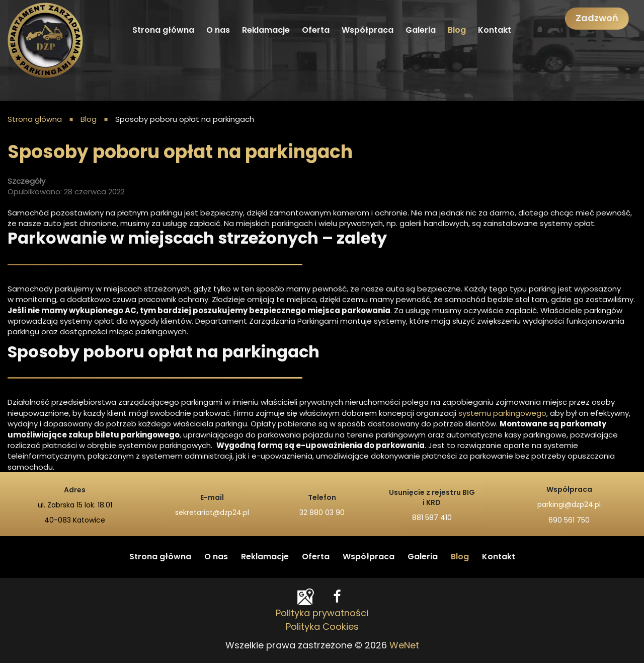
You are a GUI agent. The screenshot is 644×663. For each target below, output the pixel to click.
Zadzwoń (597, 19)
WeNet (404, 646)
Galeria (421, 30)
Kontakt (495, 30)
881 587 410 (432, 518)
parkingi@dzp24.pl (569, 505)
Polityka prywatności (322, 614)
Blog (457, 30)
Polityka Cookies (322, 627)
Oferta (316, 30)
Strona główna (163, 30)
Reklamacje (266, 30)
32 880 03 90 (322, 513)
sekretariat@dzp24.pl (212, 513)
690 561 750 (569, 521)
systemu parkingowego (502, 414)
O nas (218, 30)
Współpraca (368, 30)
